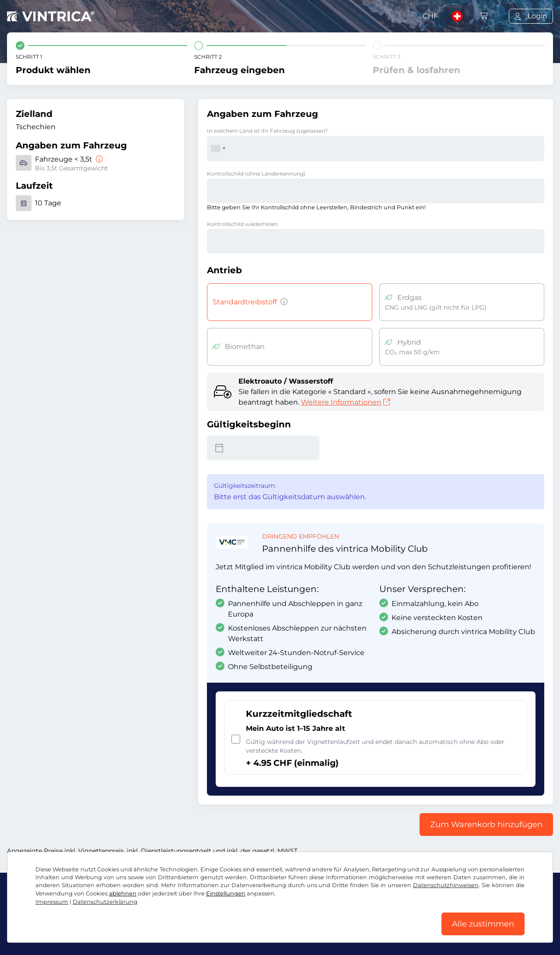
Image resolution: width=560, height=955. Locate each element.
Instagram (79, 913)
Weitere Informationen (346, 402)
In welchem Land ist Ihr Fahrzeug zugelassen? (267, 131)
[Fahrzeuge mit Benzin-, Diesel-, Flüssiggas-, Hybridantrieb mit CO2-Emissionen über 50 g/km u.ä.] (282, 302)
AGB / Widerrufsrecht (44, 932)
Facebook (29, 913)
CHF (430, 16)
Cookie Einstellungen (209, 932)
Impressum (273, 932)
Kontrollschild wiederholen (242, 224)
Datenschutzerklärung (126, 932)
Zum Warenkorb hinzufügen (486, 825)
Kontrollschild (256, 174)
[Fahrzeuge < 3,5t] (98, 159)
